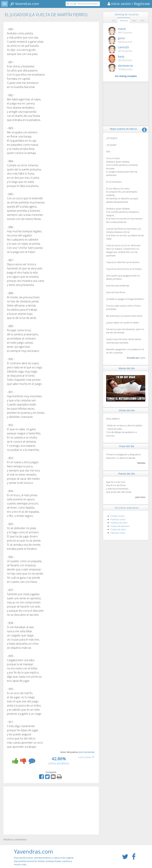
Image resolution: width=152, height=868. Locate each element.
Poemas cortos (118, 519)
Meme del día (127, 368)
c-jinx (143, 358)
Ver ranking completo (126, 76)
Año (143, 20)
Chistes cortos (118, 516)
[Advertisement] (51, 810)
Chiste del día (127, 410)
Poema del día (127, 474)
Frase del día (127, 446)
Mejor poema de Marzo (123, 129)
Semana (124, 20)
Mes (134, 20)
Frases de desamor (120, 526)
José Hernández (87, 752)
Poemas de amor (119, 523)
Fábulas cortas (118, 533)
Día (114, 20)
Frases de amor (118, 529)
